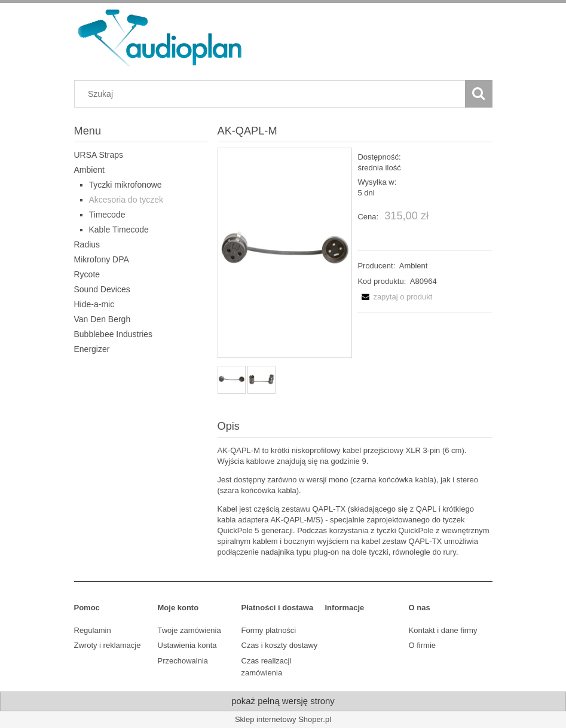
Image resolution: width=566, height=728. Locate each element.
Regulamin (93, 630)
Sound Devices (102, 289)
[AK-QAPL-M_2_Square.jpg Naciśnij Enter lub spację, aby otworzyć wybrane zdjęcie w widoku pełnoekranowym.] (285, 253)
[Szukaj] (479, 94)
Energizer (92, 349)
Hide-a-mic (94, 304)
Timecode (107, 215)
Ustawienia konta (187, 645)
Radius (87, 244)
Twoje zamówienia (189, 630)
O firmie (423, 645)
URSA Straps (99, 155)
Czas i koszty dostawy (280, 645)
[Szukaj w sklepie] (272, 94)
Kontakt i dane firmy (443, 630)
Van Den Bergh (103, 319)
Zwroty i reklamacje (108, 645)
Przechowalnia (183, 661)
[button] (395, 297)
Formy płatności (269, 630)
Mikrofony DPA (102, 259)
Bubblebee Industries (114, 334)
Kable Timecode (119, 230)
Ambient (89, 170)
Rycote (87, 274)
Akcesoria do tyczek (126, 200)
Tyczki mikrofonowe (126, 185)
